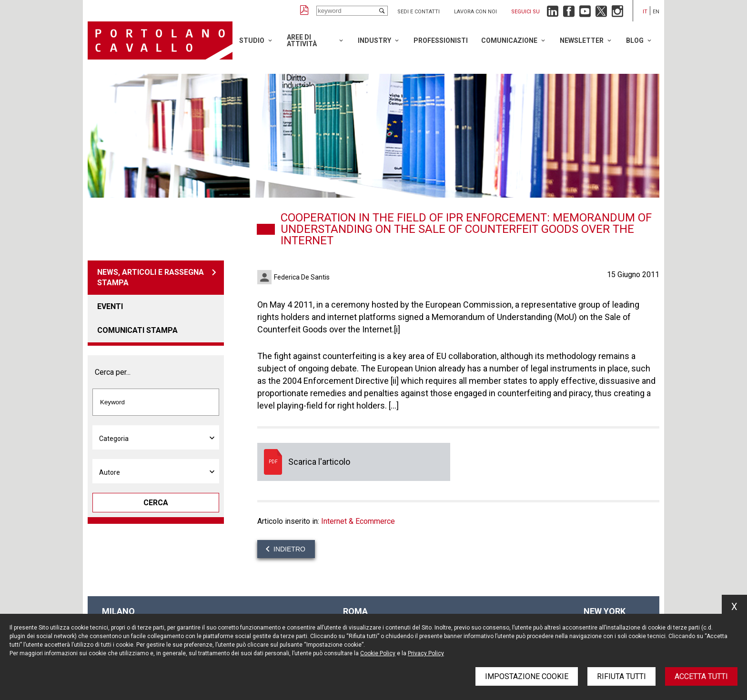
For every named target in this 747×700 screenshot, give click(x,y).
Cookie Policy (378, 653)
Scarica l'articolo (354, 462)
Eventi (110, 306)
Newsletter (582, 40)
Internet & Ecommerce (358, 521)
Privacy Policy (426, 653)
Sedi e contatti (419, 12)
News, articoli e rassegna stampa (151, 277)
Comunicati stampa (137, 330)
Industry (374, 40)
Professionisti (441, 40)
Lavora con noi (475, 12)
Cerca (156, 503)
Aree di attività (302, 40)
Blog (635, 40)
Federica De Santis (302, 277)
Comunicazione (509, 40)
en (656, 12)
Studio (252, 40)
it (645, 12)
